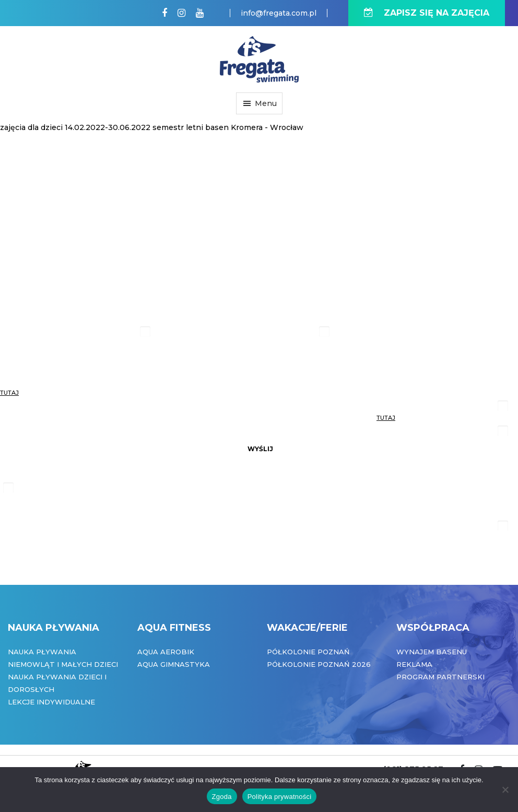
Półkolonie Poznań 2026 (319, 664)
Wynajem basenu (432, 652)
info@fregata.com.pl (279, 13)
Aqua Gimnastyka (174, 664)
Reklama (414, 664)
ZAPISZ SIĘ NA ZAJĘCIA (427, 13)
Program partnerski (440, 677)
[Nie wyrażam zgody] (505, 790)
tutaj (9, 393)
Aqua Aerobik (166, 652)
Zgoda (222, 797)
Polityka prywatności (280, 797)
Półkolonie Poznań (308, 652)
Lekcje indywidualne (51, 702)
